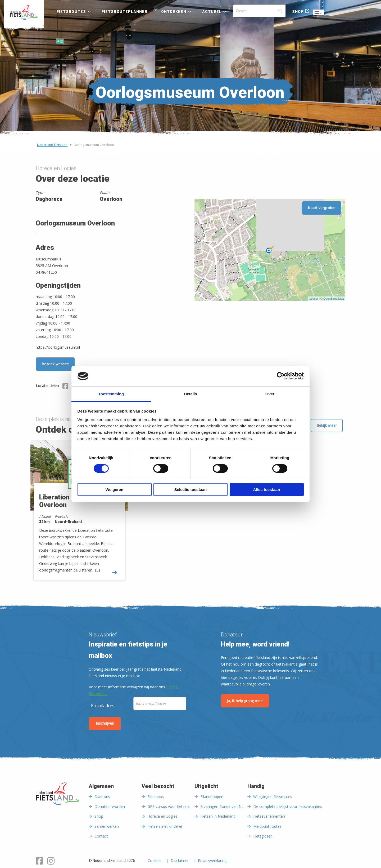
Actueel (212, 12)
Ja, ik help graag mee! (245, 701)
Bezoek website (55, 364)
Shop (298, 12)
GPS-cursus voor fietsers (169, 806)
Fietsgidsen (263, 836)
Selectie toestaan (191, 490)
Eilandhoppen (212, 797)
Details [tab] (190, 394)
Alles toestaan (267, 490)
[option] (81, 515)
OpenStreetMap (334, 299)
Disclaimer (180, 861)
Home (24, 12)
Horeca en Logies (162, 816)
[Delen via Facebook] (65, 387)
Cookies (155, 861)
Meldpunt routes (267, 826)
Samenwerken (107, 826)
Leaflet (314, 299)
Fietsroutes (71, 12)
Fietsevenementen (269, 816)
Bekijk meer (327, 425)
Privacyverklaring (212, 861)
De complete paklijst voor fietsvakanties (288, 806)
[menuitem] (24, 12)
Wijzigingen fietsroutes (273, 797)
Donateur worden (110, 806)
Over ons (102, 797)
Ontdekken (174, 12)
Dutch (319, 13)
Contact (101, 836)
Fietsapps (156, 797)
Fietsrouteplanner (124, 12)
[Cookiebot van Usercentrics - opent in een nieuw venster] (281, 376)
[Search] (259, 11)
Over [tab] (270, 394)
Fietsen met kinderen (165, 826)
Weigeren (114, 490)
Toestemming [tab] (111, 394)
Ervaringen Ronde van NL (222, 806)
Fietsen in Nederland (218, 816)
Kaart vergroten (322, 208)
